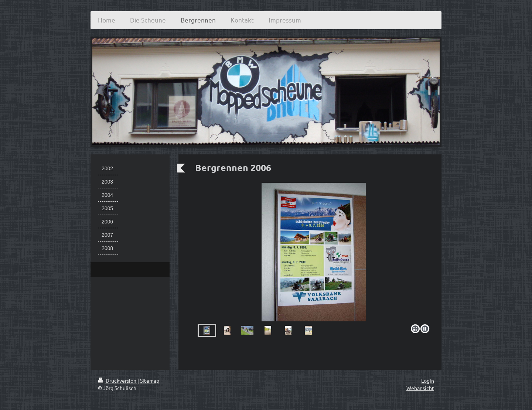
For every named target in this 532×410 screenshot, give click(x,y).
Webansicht (420, 388)
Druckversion (118, 380)
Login (428, 380)
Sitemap (150, 380)
